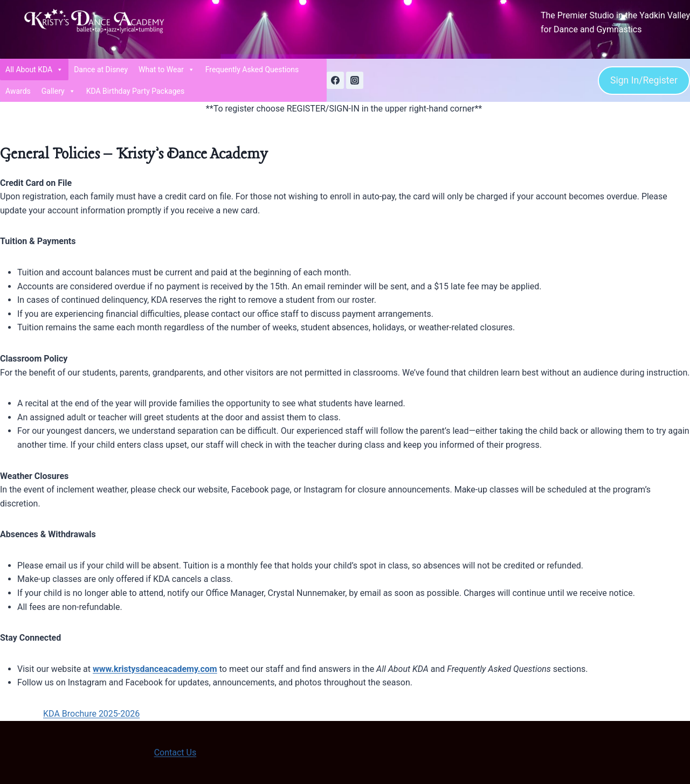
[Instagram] (355, 80)
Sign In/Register (644, 80)
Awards (18, 91)
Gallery (58, 91)
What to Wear (167, 70)
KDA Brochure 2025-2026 (91, 714)
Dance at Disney (101, 70)
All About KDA (34, 70)
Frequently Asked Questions (252, 70)
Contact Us (175, 752)
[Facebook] (335, 80)
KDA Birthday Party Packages (136, 91)
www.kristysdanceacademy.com (155, 669)
